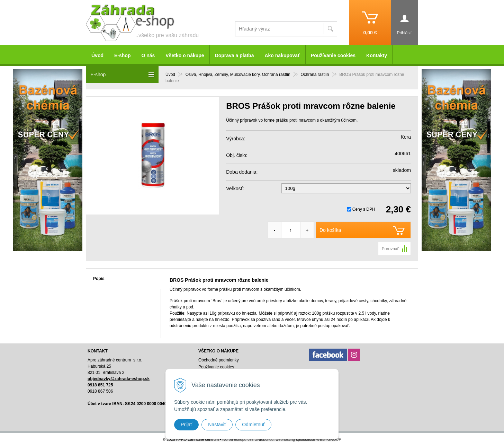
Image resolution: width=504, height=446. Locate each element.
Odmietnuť (253, 425)
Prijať (186, 425)
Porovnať (390, 249)
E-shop (122, 55)
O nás (148, 55)
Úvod (97, 55)
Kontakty (377, 55)
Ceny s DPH (364, 209)
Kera (406, 137)
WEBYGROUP (329, 439)
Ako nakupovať (282, 55)
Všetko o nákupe (185, 55)
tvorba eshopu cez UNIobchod (248, 439)
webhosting (285, 439)
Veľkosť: (235, 189)
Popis (99, 279)
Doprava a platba (235, 55)
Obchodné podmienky (219, 360)
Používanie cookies (333, 55)
